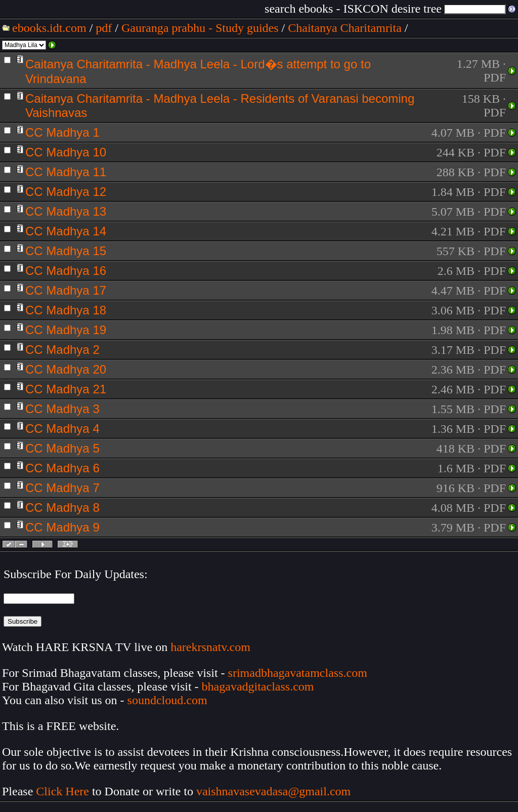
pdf (104, 28)
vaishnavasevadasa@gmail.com (275, 791)
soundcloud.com (167, 700)
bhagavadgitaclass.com (258, 686)
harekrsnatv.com (210, 647)
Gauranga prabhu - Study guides (200, 28)
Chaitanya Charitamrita (345, 28)
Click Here (62, 791)
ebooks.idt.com (49, 28)
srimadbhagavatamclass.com (298, 673)
